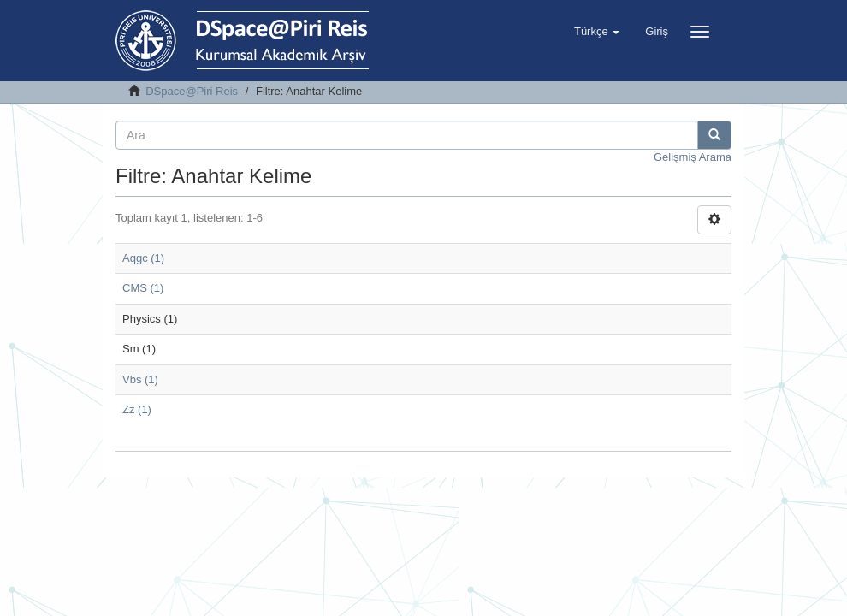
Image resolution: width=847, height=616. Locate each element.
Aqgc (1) (143, 258)
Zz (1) (137, 409)
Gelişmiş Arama (693, 157)
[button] (597, 32)
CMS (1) (143, 288)
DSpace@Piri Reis (192, 91)
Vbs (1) (140, 379)
